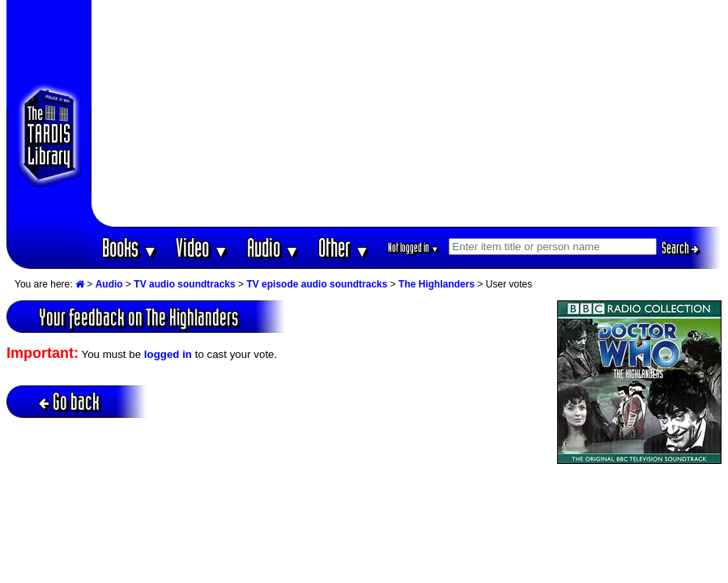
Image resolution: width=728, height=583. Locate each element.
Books (130, 247)
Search (680, 248)
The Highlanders (436, 284)
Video (202, 247)
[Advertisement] (407, 113)
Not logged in (413, 247)
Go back (69, 401)
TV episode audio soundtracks (317, 284)
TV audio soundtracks (184, 284)
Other (344, 247)
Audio (273, 247)
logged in (168, 354)
